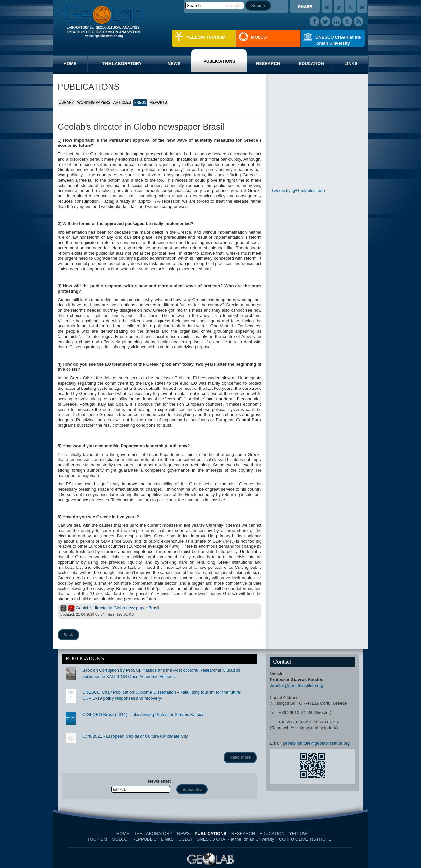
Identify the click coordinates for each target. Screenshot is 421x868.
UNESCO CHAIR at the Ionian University (338, 40)
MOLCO (259, 37)
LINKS (351, 64)
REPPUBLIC (144, 839)
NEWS (174, 64)
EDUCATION (311, 64)
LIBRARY (66, 102)
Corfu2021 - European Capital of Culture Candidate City (135, 736)
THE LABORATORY (122, 64)
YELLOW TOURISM (206, 37)
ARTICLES (122, 102)
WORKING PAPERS (94, 102)
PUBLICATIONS (219, 61)
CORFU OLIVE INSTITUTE (305, 839)
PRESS (140, 102)
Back (68, 635)
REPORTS (158, 102)
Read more (240, 757)
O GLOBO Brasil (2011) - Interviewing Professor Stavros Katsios (143, 714)
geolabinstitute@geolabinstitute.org (316, 743)
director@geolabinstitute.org (297, 686)
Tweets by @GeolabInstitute (298, 191)
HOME (70, 64)
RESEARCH (268, 64)
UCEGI (185, 839)
